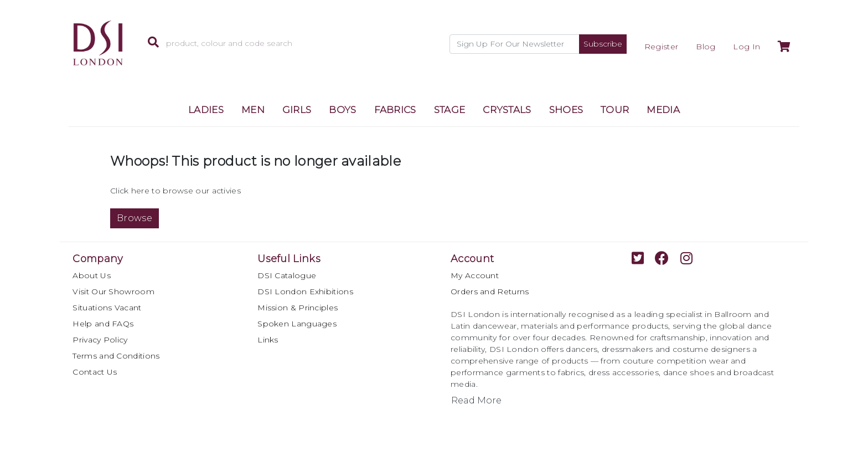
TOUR (615, 110)
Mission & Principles (298, 308)
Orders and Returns (490, 292)
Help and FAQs (103, 324)
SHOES (566, 110)
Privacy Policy (100, 340)
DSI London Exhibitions (305, 292)
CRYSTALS (507, 110)
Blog (706, 47)
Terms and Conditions (116, 356)
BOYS (342, 110)
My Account (475, 275)
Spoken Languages (297, 324)
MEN (253, 110)
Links (268, 340)
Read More (476, 400)
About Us (91, 275)
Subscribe (603, 44)
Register (661, 47)
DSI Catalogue (287, 275)
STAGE (450, 110)
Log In (746, 47)
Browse (135, 218)
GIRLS (297, 110)
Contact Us (95, 372)
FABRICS (395, 110)
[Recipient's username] (515, 44)
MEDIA (663, 110)
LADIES (206, 110)
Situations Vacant (107, 308)
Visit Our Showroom (113, 292)
